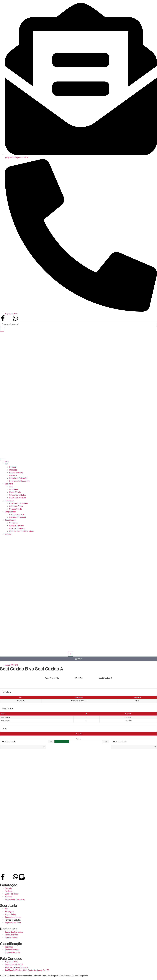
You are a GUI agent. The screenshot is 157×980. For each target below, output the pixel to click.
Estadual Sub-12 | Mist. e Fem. (22, 531)
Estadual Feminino (17, 526)
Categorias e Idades (18, 495)
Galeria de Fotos (16, 506)
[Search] (2, 329)
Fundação (13, 470)
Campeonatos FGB (17, 515)
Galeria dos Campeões (19, 503)
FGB (6, 464)
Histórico (13, 475)
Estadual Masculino (17, 529)
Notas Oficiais (15, 492)
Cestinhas (13, 523)
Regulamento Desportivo (19, 481)
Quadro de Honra (16, 473)
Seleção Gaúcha (16, 509)
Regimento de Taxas (18, 498)
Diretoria (13, 467)
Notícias (8, 534)
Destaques (9, 501)
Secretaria (9, 484)
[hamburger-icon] (2, 459)
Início (7, 462)
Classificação (10, 520)
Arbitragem (14, 489)
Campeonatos (10, 512)
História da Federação (18, 478)
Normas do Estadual (17, 517)
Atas (11, 487)
